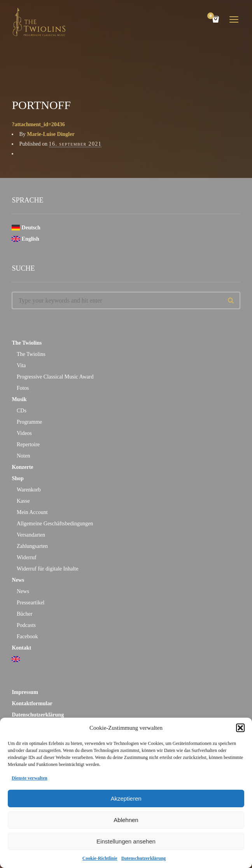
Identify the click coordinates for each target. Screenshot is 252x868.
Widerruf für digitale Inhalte (47, 569)
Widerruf (27, 557)
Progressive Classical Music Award (55, 377)
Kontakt (21, 648)
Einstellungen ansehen (126, 841)
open (234, 19)
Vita (21, 365)
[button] (240, 728)
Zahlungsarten (32, 546)
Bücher (24, 614)
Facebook (27, 636)
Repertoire (28, 445)
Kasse (23, 501)
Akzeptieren (126, 798)
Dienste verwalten (30, 778)
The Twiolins (27, 343)
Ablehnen (126, 820)
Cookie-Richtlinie (100, 858)
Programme (29, 422)
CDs (22, 411)
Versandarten (31, 535)
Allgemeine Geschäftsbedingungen (55, 524)
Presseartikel (31, 603)
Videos (24, 433)
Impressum (25, 692)
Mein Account (32, 512)
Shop (17, 478)
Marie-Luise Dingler (51, 134)
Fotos (23, 388)
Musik (19, 399)
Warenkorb (29, 490)
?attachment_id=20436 (38, 124)
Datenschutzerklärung (144, 858)
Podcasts (26, 625)
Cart (212, 17)
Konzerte (22, 467)
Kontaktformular (32, 703)
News (18, 580)
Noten (23, 456)
